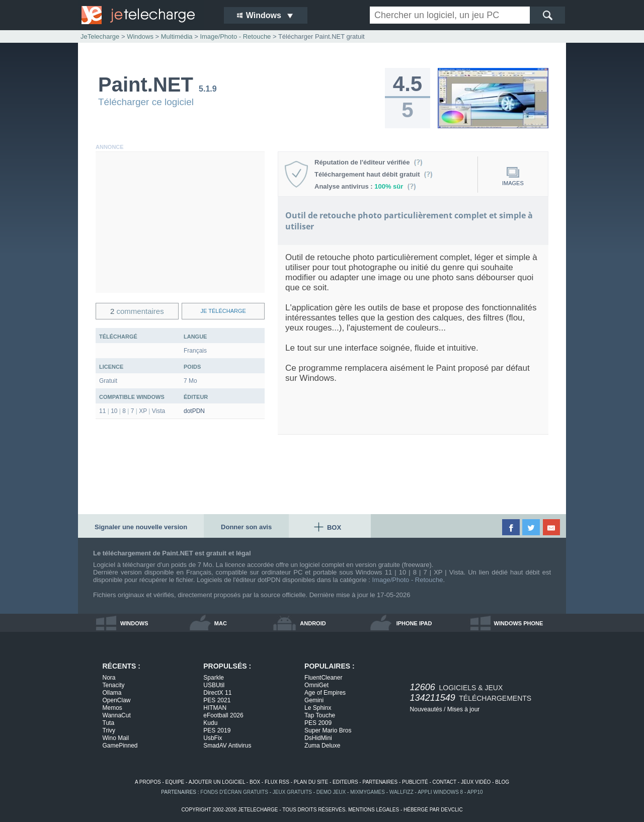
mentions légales (374, 810)
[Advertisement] (180, 222)
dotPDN (194, 411)
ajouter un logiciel (217, 782)
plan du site (311, 782)
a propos (148, 782)
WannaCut (117, 715)
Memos (112, 708)
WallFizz (401, 792)
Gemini (314, 700)
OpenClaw (117, 700)
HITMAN (215, 708)
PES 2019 (217, 730)
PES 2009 (318, 723)
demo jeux (331, 792)
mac (221, 623)
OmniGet (316, 685)
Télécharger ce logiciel (146, 102)
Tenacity (114, 685)
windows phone (519, 623)
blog (502, 782)
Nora (109, 678)
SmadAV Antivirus (227, 746)
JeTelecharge (100, 36)
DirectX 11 (217, 693)
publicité (415, 782)
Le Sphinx (318, 708)
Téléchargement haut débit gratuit (374, 174)
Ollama (112, 693)
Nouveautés (426, 709)
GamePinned (120, 746)
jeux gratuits (292, 792)
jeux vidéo (476, 782)
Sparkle (214, 678)
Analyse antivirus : (365, 186)
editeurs (345, 782)
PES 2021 (217, 700)
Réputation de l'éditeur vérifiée (369, 162)
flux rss (277, 782)
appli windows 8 (440, 792)
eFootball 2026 (223, 715)
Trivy (109, 730)
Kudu (210, 723)
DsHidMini (318, 738)
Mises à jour (464, 709)
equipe (175, 782)
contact (445, 782)
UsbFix (213, 738)
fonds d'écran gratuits (234, 792)
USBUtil (214, 685)
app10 (475, 792)
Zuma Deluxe (322, 746)
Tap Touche (320, 715)
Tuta (109, 723)
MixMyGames (368, 792)
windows (134, 623)
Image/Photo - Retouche (408, 580)
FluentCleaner (323, 678)
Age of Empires (325, 693)
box (255, 782)
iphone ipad (414, 623)
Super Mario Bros (328, 730)
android (313, 623)
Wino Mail (116, 738)
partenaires (380, 782)
